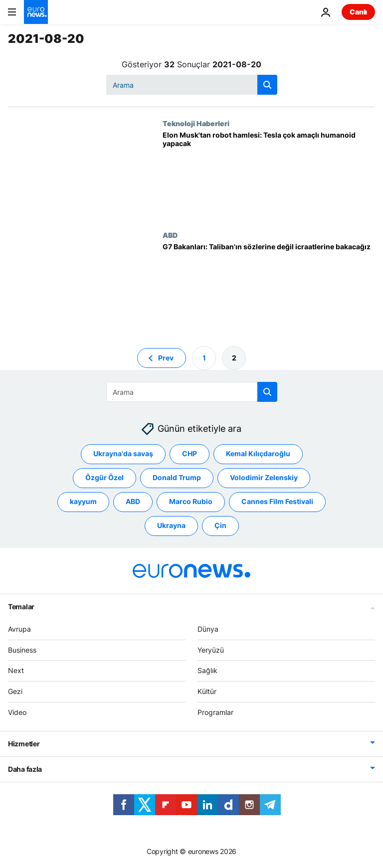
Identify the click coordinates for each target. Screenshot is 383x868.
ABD (170, 235)
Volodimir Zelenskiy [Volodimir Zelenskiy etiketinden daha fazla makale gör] (264, 477)
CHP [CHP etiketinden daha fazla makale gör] (190, 453)
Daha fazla (25, 769)
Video (17, 712)
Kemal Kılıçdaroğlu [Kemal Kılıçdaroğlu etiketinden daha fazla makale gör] (258, 453)
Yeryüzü (211, 650)
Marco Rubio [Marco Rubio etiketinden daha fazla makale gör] (191, 501)
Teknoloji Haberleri (196, 123)
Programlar (215, 712)
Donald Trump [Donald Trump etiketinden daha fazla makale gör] (177, 477)
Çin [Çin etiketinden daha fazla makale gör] (220, 525)
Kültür (207, 691)
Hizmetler (24, 744)
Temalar (21, 607)
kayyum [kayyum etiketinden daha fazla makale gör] (83, 501)
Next (16, 670)
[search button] (267, 85)
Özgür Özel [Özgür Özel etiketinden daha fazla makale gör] (104, 477)
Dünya (208, 629)
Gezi (15, 691)
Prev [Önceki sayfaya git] (166, 358)
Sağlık (207, 670)
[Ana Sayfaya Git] (36, 12)
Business (22, 650)
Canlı (358, 12)
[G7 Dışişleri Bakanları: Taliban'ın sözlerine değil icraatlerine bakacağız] (269, 286)
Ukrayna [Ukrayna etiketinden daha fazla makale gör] (171, 525)
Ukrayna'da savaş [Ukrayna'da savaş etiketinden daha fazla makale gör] (123, 453)
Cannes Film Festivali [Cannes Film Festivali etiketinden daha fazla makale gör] (277, 501)
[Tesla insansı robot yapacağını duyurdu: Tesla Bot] (269, 175)
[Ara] (192, 85)
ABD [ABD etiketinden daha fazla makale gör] (133, 501)
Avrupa (19, 629)
